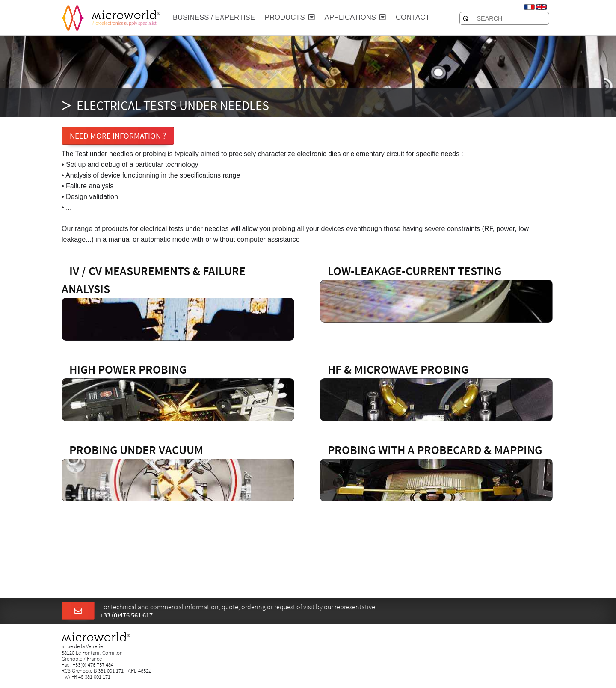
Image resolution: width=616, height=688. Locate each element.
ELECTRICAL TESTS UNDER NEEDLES (173, 105)
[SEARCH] (466, 18)
